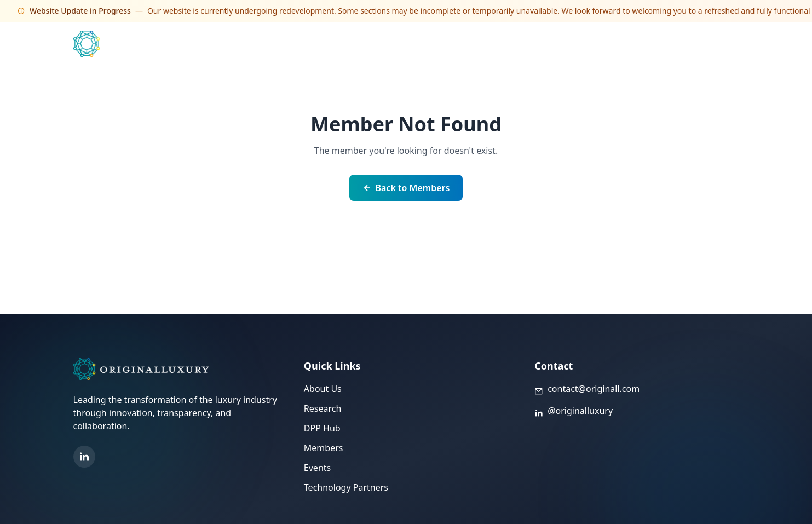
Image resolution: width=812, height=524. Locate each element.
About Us (323, 389)
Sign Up (725, 44)
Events (403, 44)
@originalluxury (580, 411)
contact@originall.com (594, 389)
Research (323, 408)
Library (640, 44)
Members (451, 44)
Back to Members (406, 188)
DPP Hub (594, 44)
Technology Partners (523, 44)
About (682, 44)
